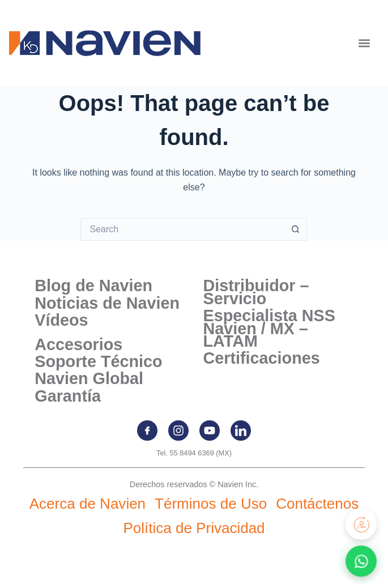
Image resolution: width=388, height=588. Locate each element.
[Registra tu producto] (361, 524)
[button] (364, 43)
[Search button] (296, 229)
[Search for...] (182, 229)
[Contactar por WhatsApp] (361, 561)
